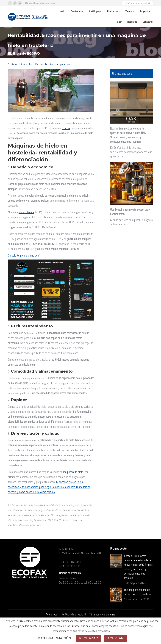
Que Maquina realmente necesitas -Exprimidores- (130, 212)
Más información (54, 638)
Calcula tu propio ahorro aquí (24, 255)
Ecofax (66, 128)
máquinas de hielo (73, 472)
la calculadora (26, 212)
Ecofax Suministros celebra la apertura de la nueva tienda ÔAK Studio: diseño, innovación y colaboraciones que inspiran (128, 135)
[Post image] (116, 561)
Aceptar (115, 638)
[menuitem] (62, 11)
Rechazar (89, 638)
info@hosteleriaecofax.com (40, 3)
